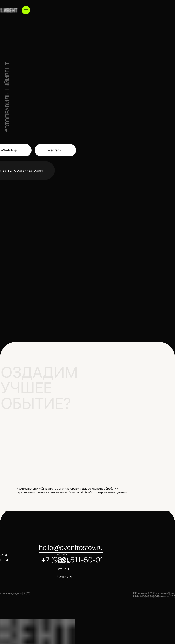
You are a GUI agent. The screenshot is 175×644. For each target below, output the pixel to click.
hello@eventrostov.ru (71, 547)
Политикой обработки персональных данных (98, 492)
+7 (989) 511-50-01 (72, 560)
